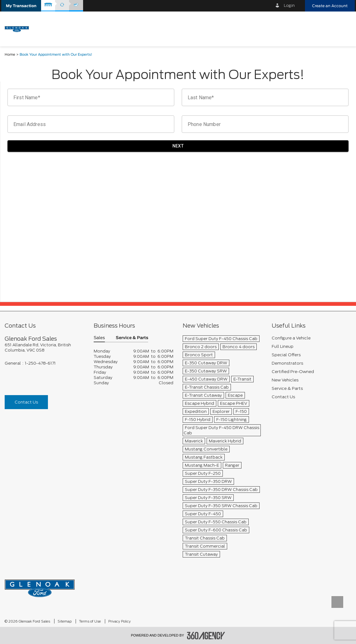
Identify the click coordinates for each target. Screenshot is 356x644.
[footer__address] (44, 348)
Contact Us (26, 402)
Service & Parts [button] (132, 338)
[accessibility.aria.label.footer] (206, 636)
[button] (21, 6)
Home (10, 55)
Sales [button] (99, 338)
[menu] (344, 28)
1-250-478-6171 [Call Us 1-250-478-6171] (40, 363)
